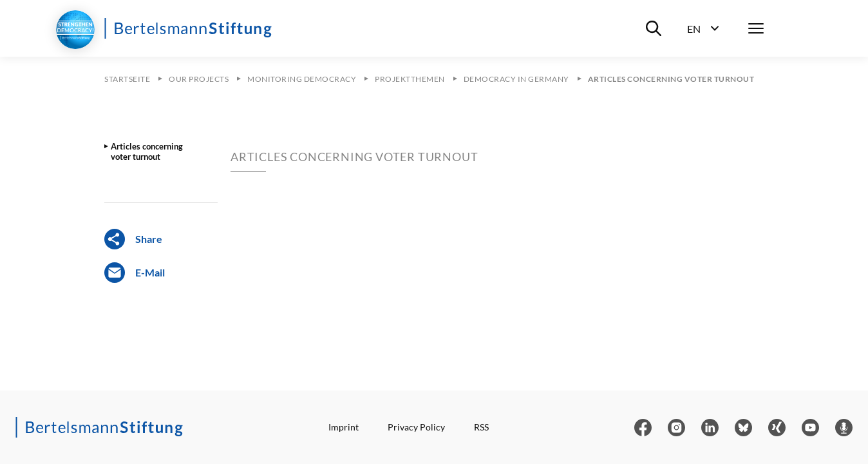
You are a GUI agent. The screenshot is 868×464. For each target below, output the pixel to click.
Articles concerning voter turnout (147, 151)
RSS (481, 427)
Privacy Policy (416, 427)
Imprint (344, 427)
